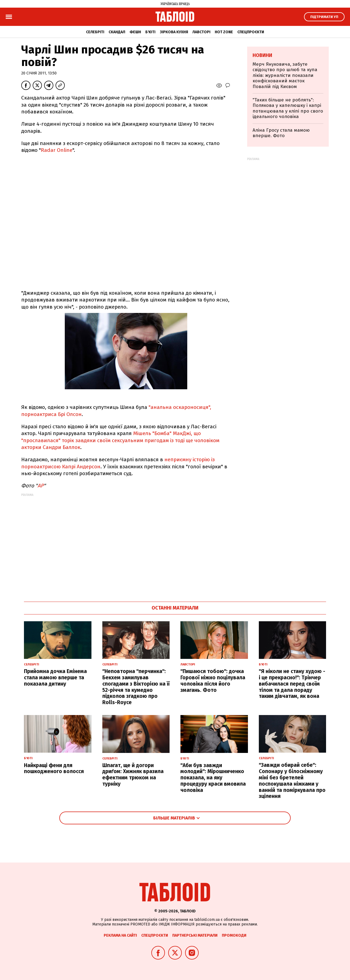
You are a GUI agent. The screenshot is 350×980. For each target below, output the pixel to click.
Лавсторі (201, 32)
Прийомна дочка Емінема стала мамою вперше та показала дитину (55, 678)
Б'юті (150, 32)
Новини (262, 55)
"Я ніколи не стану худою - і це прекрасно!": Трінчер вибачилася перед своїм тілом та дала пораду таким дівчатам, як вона (292, 684)
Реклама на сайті (120, 935)
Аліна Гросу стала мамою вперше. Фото (281, 133)
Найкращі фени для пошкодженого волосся (54, 768)
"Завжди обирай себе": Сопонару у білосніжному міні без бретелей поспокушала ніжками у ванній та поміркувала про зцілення (292, 781)
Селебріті (95, 32)
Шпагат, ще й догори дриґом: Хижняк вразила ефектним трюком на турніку (133, 775)
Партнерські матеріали (195, 935)
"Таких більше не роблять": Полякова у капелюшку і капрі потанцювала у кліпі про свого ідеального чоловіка (288, 108)
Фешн (135, 32)
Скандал (117, 32)
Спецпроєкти (251, 32)
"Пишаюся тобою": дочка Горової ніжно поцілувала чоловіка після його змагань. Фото (213, 681)
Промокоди (234, 935)
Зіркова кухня (174, 32)
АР (41, 486)
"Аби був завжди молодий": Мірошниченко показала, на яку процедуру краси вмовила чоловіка (213, 778)
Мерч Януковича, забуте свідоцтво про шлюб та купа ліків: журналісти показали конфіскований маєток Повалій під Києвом (285, 75)
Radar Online (57, 150)
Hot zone (224, 32)
